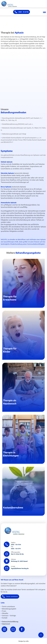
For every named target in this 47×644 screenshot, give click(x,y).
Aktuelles (5, 613)
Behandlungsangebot (9, 609)
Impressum (6, 624)
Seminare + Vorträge (9, 616)
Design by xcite (24, 641)
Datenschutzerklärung (10, 622)
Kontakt (5, 618)
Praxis (4, 611)
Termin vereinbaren (8, 607)
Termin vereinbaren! (12, 596)
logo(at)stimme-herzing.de (20, 568)
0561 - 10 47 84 (24, 12)
